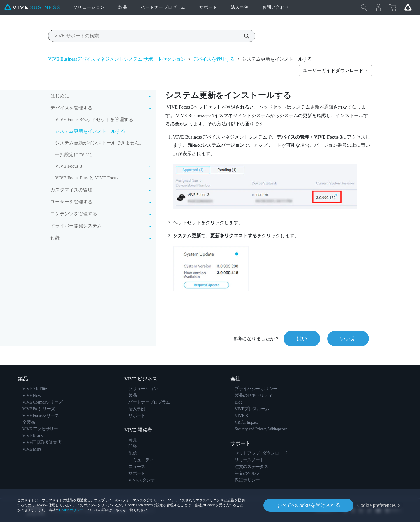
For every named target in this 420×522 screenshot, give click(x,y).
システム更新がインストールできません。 (99, 143)
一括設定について (74, 154)
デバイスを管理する (214, 59)
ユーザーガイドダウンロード (334, 70)
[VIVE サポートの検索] (243, 36)
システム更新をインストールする (90, 131)
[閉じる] (364, 7)
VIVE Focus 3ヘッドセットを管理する (94, 119)
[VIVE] (32, 7)
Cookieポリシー (71, 510)
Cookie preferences (377, 505)
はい (302, 338)
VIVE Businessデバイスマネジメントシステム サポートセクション (117, 59)
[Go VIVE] (408, 7)
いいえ (348, 338)
